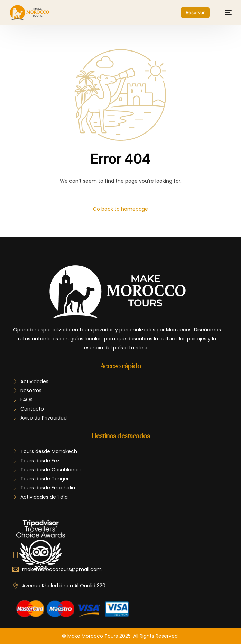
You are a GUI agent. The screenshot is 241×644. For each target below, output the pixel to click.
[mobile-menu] (225, 12)
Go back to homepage (120, 209)
